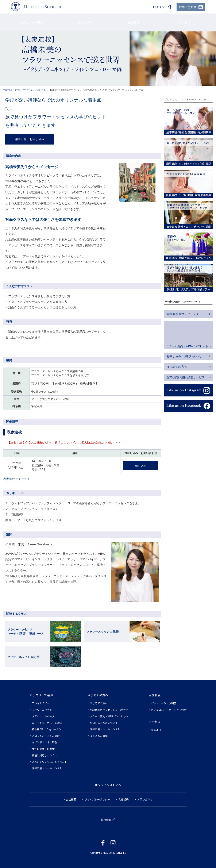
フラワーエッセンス (43, 710)
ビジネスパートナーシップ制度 (169, 710)
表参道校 (156, 730)
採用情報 (106, 820)
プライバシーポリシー (97, 799)
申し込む (141, 466)
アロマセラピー (41, 703)
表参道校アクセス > (16, 479)
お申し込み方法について (104, 723)
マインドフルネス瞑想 (45, 742)
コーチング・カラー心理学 (47, 723)
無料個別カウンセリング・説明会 (109, 710)
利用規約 (124, 799)
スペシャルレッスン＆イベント (49, 762)
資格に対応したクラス (45, 755)
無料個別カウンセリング (183, 314)
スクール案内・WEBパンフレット (187, 346)
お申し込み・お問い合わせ (184, 356)
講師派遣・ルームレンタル (47, 768)
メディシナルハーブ (43, 716)
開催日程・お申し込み (30, 139)
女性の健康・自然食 (43, 749)
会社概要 (71, 799)
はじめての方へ (177, 367)
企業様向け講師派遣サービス (186, 377)
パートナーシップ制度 (164, 703)
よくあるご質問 (99, 736)
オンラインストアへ (108, 785)
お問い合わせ (145, 799)
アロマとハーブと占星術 (46, 736)
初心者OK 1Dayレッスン (47, 729)
